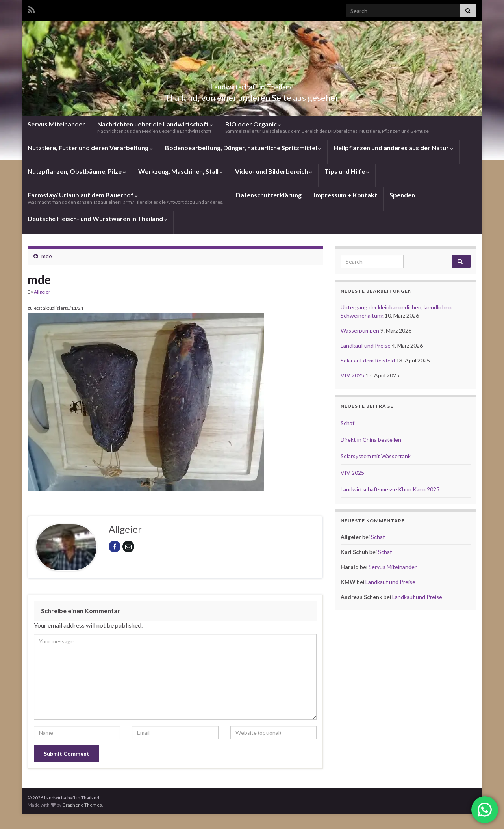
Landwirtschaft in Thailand (252, 85)
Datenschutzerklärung (269, 195)
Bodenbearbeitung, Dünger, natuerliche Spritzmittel (243, 148)
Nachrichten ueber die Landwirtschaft (155, 127)
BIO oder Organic (327, 127)
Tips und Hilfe (347, 171)
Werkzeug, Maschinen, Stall (181, 171)
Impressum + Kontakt (346, 195)
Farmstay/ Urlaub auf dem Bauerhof (126, 198)
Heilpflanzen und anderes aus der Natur (393, 148)
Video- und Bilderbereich (274, 171)
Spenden (402, 195)
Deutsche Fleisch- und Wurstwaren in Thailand (97, 218)
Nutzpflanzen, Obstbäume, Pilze (77, 171)
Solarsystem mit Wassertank (376, 456)
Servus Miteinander (56, 124)
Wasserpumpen (360, 330)
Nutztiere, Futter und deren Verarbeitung (90, 148)
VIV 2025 (353, 375)
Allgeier (42, 292)
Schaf (347, 423)
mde (47, 256)
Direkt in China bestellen (371, 440)
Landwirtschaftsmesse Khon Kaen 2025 (390, 489)
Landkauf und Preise (366, 345)
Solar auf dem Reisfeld (368, 360)
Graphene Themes (82, 805)
